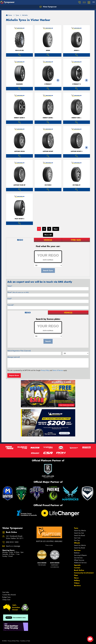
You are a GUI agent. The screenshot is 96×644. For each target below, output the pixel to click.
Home (9, 15)
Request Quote (14, 375)
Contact (77, 568)
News (76, 578)
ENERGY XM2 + (76, 118)
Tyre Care (77, 538)
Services (77, 550)
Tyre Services (78, 558)
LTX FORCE (48, 185)
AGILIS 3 (77, 50)
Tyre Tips (77, 540)
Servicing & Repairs (80, 555)
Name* (10, 286)
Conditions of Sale (25, 641)
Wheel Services (79, 560)
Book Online (79, 570)
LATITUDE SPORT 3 (77, 151)
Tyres (76, 528)
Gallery (77, 580)
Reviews (77, 586)
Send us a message (13, 546)
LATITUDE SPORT (48, 151)
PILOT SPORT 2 (19, 219)
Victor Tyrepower (48, 7)
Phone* (18, 292)
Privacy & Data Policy (13, 641)
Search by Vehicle (80, 531)
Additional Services (80, 563)
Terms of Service (58, 370)
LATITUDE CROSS (19, 151)
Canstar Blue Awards (9, 595)
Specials (77, 565)
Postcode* (11, 305)
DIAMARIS (19, 84)
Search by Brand (79, 535)
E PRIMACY (48, 84)
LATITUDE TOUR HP (19, 185)
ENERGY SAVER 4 (19, 118)
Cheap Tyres (6, 600)
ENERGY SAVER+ (48, 118)
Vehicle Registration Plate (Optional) (19, 351)
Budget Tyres (6, 597)
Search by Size (79, 533)
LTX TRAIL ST (76, 185)
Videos (77, 583)
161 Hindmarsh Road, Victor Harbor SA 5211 (15, 537)
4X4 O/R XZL (19, 50)
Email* (10, 299)
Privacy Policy (45, 370)
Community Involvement (84, 573)
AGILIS (48, 50)
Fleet (76, 575)
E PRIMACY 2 (76, 84)
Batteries (77, 553)
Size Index (6, 592)
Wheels (77, 543)
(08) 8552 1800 (12, 542)
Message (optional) (14, 357)
